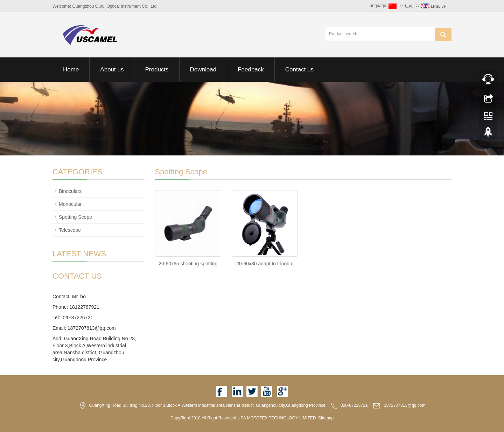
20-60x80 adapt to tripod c (265, 264)
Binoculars (70, 191)
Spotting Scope (75, 217)
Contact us (299, 69)
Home (71, 69)
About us (112, 69)
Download (203, 69)
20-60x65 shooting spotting (188, 264)
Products (157, 69)
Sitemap (326, 418)
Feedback (251, 69)
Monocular (70, 204)
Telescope (70, 230)
